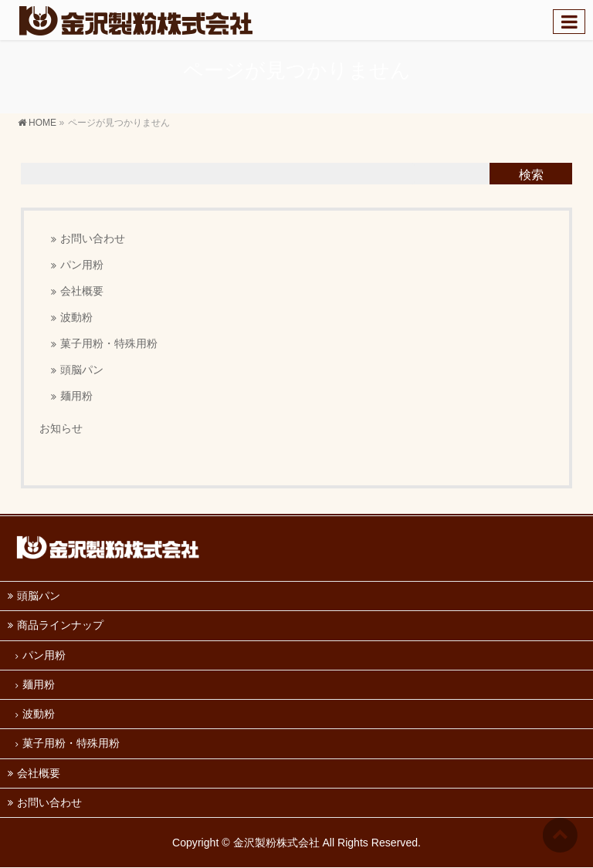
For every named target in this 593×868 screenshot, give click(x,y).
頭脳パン (82, 370)
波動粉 (76, 317)
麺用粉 (76, 396)
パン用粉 (82, 265)
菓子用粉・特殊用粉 (109, 344)
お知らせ (61, 428)
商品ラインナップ (60, 625)
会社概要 (82, 291)
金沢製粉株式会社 (276, 843)
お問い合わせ (93, 239)
